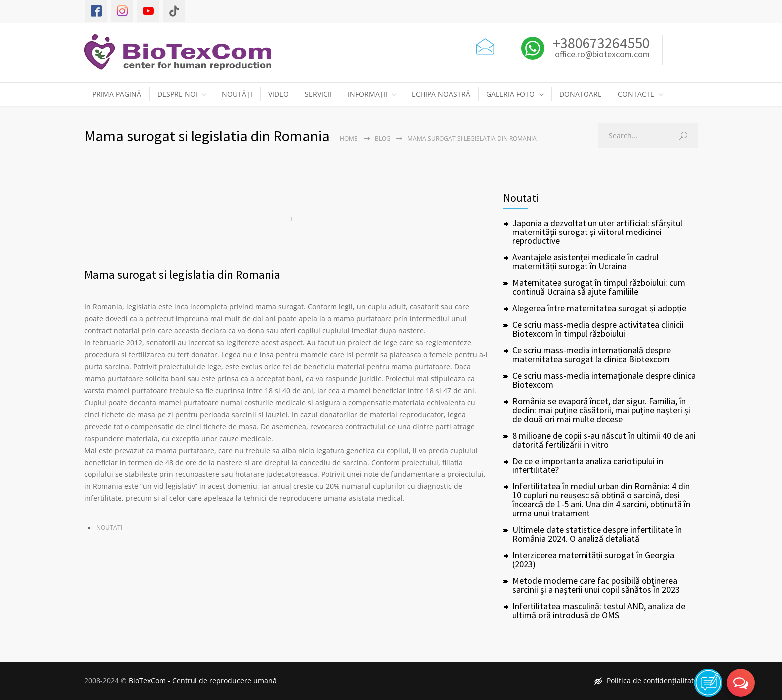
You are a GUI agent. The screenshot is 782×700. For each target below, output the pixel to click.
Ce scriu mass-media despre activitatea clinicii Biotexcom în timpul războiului (598, 329)
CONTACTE (636, 94)
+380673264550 (600, 43)
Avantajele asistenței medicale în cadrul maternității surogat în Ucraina (586, 262)
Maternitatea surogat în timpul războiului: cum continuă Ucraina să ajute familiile (599, 287)
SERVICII (318, 94)
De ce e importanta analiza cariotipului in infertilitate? (588, 465)
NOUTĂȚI (237, 94)
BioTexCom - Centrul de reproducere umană (203, 680)
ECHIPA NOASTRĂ (441, 94)
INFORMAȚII (368, 94)
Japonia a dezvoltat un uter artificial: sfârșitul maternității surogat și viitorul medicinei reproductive (597, 232)
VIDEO (279, 94)
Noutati (109, 528)
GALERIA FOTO (510, 94)
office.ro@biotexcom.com (602, 55)
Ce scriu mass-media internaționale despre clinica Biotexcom (604, 380)
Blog (383, 138)
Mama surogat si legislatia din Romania (182, 275)
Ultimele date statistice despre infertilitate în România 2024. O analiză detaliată (597, 534)
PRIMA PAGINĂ (117, 94)
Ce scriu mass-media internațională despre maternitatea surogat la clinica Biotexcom (591, 354)
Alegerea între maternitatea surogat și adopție (599, 308)
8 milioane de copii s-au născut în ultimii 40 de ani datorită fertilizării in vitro (604, 440)
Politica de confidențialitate (646, 680)
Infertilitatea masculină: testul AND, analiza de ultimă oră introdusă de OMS (599, 610)
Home (349, 138)
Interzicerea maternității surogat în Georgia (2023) (593, 560)
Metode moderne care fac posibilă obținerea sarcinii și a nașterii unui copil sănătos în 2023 (596, 585)
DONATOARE (581, 94)
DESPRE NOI (177, 94)
